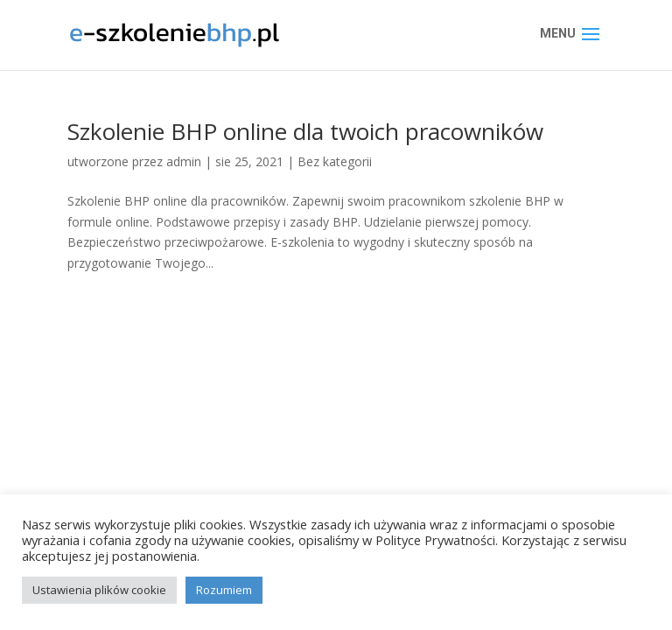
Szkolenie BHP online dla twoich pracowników (305, 131)
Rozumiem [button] (224, 590)
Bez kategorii (335, 161)
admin (184, 161)
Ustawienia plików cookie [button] (99, 590)
